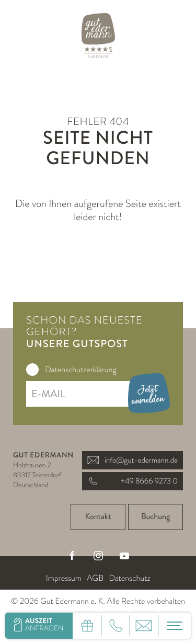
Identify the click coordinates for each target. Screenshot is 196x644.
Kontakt (98, 517)
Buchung (156, 517)
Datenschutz (129, 578)
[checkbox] (32, 370)
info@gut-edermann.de (132, 460)
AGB (95, 578)
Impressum (64, 578)
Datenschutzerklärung (81, 370)
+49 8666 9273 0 (132, 481)
